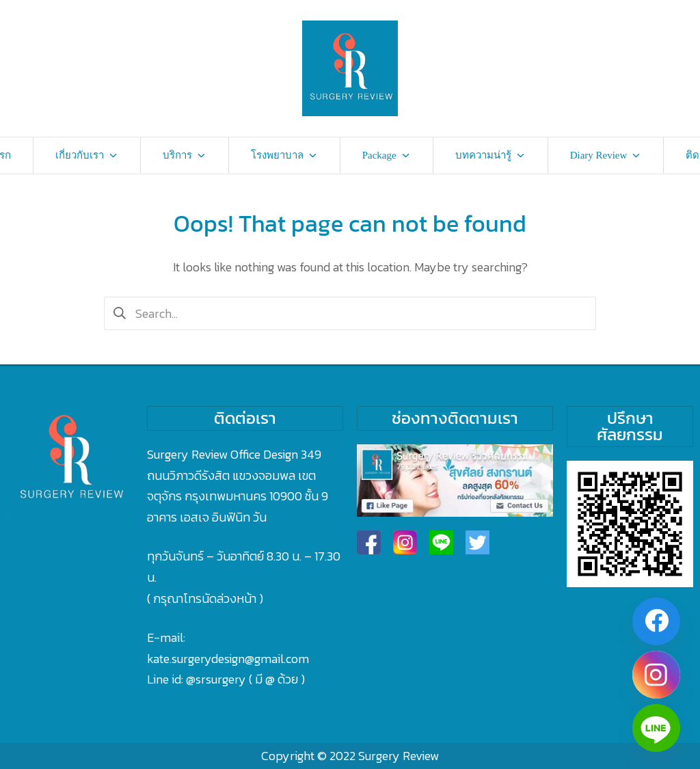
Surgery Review (399, 756)
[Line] (656, 728)
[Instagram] (656, 675)
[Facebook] (656, 621)
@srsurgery (216, 679)
